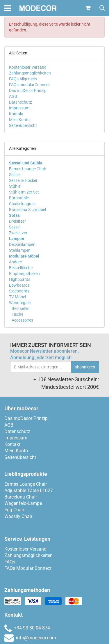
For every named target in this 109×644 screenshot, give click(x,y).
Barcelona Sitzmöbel (27, 210)
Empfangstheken (24, 274)
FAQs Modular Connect (28, 568)
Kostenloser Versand (28, 67)
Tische (17, 314)
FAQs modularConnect (29, 85)
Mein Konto (19, 120)
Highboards (20, 279)
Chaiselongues (22, 204)
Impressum (19, 108)
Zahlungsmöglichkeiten (30, 73)
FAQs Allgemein (23, 79)
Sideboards (19, 291)
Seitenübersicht (23, 125)
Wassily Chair (18, 516)
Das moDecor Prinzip (28, 91)
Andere (15, 262)
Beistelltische (21, 268)
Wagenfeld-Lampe (23, 503)
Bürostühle (19, 198)
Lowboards (19, 285)
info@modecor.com (30, 638)
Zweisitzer (18, 233)
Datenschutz (20, 102)
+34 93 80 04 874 (27, 628)
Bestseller (20, 308)
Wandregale (20, 303)
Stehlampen (20, 250)
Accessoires (22, 320)
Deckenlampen (22, 244)
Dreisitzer (17, 221)
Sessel (15, 175)
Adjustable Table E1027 (29, 490)
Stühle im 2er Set (24, 192)
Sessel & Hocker (23, 180)
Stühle (15, 186)
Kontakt (16, 114)
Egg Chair (14, 510)
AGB (13, 96)
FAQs (10, 562)
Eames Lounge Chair (28, 169)
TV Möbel (17, 297)
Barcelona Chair (21, 497)
